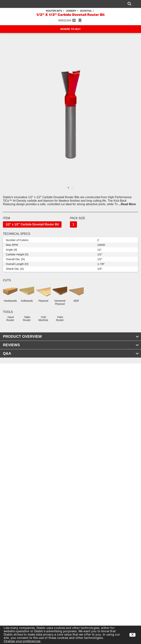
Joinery (71, 11)
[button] (70, 114)
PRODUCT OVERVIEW (71, 336)
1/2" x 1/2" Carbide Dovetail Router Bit (32, 224)
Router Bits (54, 11)
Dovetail (86, 11)
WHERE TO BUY (70, 29)
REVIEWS (71, 345)
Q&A (71, 353)
